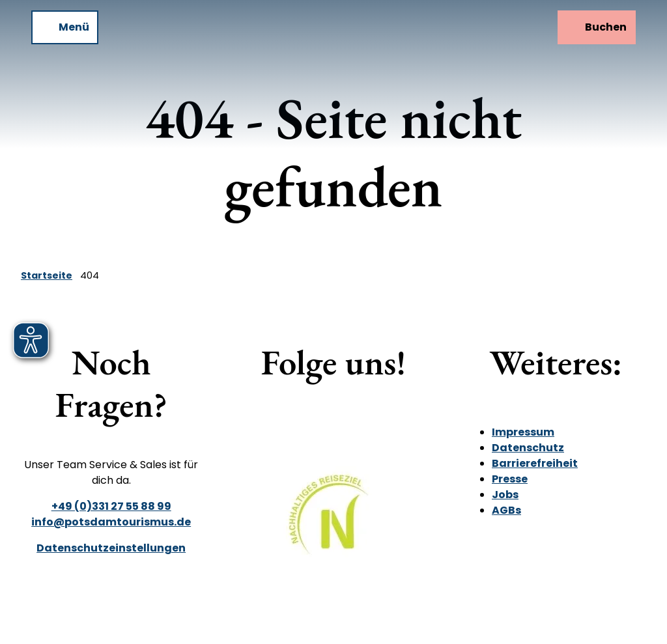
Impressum (523, 432)
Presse (510, 479)
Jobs (505, 495)
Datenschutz (528, 448)
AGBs (506, 510)
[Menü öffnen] (65, 27)
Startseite (47, 275)
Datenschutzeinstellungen (111, 548)
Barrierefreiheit (535, 463)
